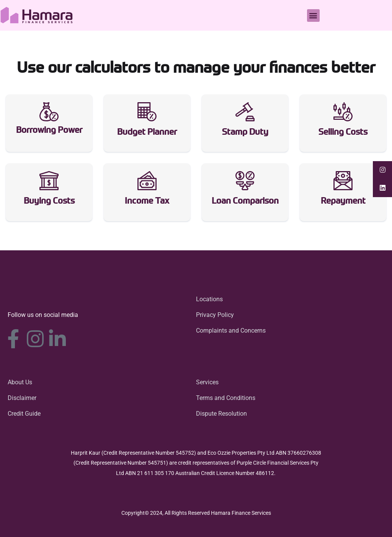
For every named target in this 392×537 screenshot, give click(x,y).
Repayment (343, 202)
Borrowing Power (49, 131)
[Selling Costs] (343, 112)
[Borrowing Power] (49, 112)
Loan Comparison (245, 202)
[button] (313, 16)
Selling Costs (343, 133)
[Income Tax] (147, 181)
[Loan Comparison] (245, 181)
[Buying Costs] (49, 181)
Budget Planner (147, 133)
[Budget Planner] (147, 112)
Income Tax (147, 202)
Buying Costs (49, 202)
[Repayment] (343, 181)
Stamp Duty (245, 133)
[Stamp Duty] (245, 112)
